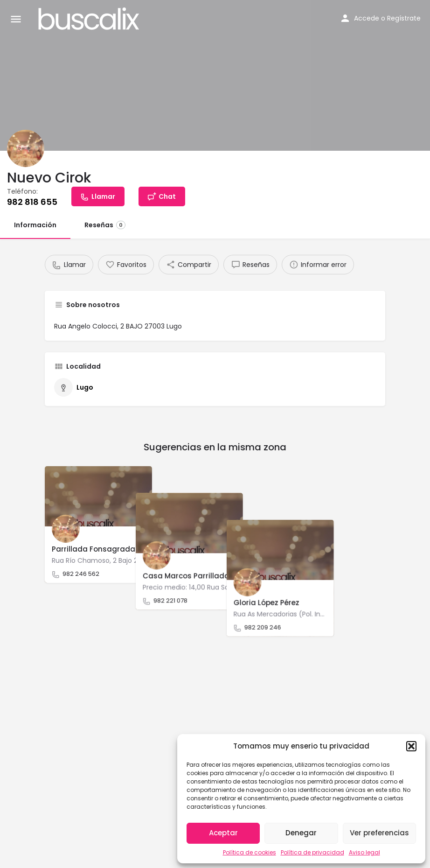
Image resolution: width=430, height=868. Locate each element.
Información (35, 225)
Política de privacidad (312, 852)
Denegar (301, 833)
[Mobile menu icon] (16, 19)
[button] (411, 746)
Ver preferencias (379, 833)
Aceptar (223, 833)
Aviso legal (364, 852)
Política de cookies (250, 852)
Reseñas (105, 225)
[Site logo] (90, 19)
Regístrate (404, 18)
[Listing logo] (26, 148)
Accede (367, 18)
